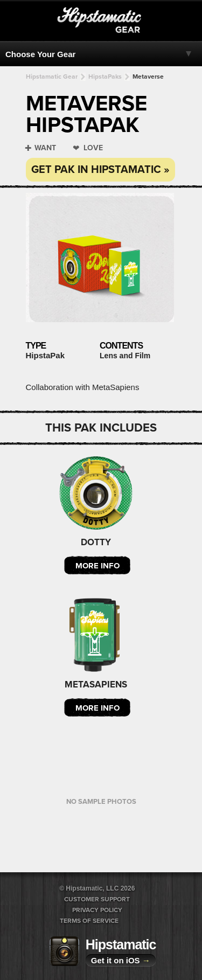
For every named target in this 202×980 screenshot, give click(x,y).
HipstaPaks (105, 77)
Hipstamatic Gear (52, 77)
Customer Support (97, 899)
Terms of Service (89, 921)
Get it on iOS (121, 960)
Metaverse (148, 77)
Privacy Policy (97, 910)
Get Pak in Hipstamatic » (100, 170)
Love (93, 148)
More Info (97, 566)
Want (45, 148)
